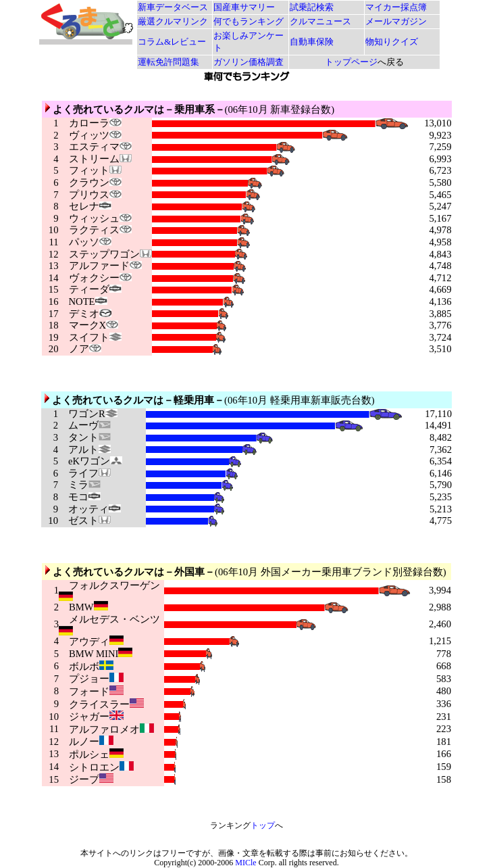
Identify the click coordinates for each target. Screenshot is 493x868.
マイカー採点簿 (396, 7)
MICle (245, 863)
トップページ (351, 62)
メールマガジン (396, 21)
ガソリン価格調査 (249, 62)
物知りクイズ (392, 42)
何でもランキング (249, 21)
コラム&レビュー (172, 42)
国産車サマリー (244, 7)
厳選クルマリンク (173, 21)
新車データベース (173, 7)
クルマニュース (320, 21)
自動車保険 (312, 42)
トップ (263, 825)
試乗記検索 (312, 7)
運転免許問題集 (168, 62)
